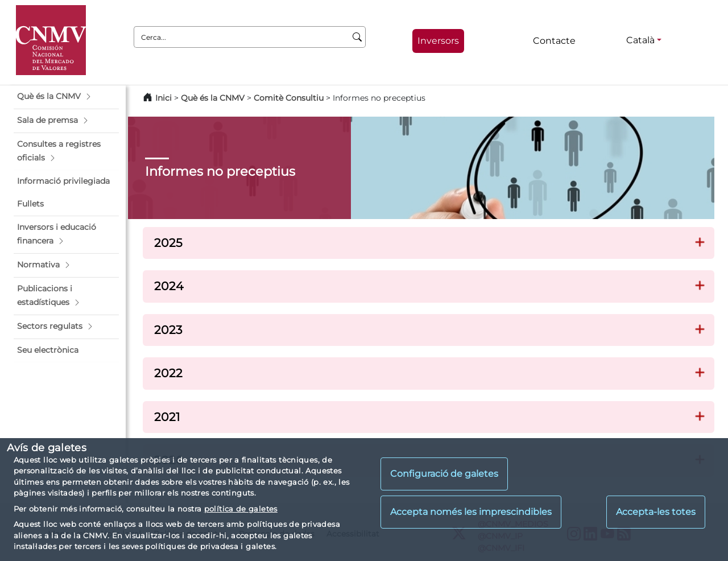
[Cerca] (357, 37)
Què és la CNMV (213, 98)
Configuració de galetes (444, 474)
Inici (164, 98)
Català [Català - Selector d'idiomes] (640, 40)
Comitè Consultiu (289, 98)
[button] (66, 97)
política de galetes (241, 509)
